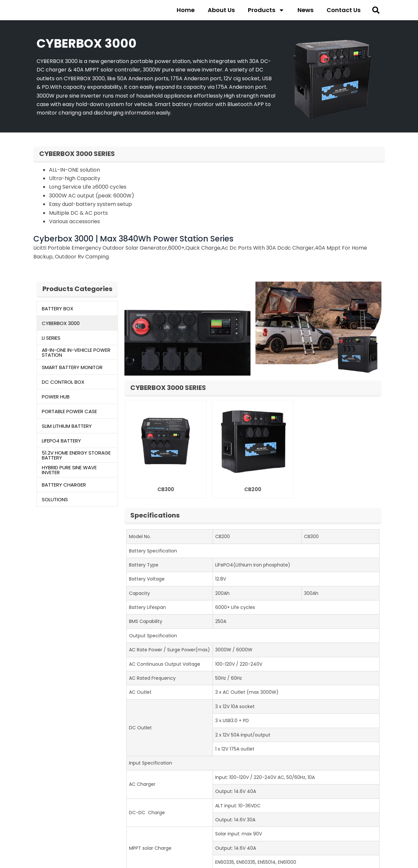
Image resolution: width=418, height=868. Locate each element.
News (305, 11)
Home (186, 11)
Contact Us (344, 11)
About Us (221, 11)
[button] (376, 12)
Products (266, 11)
